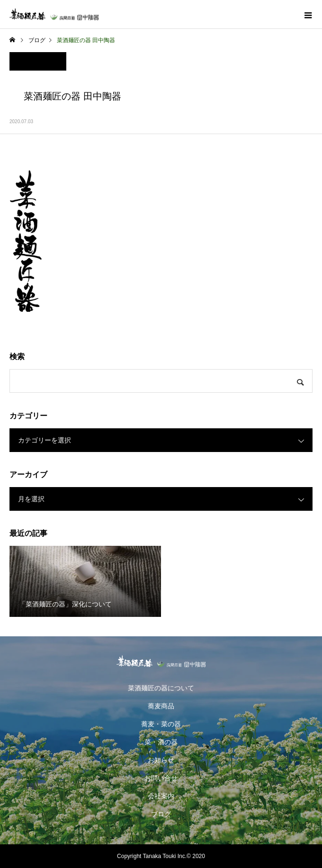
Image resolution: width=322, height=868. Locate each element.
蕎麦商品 (161, 706)
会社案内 (161, 796)
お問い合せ (161, 778)
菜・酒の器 (161, 742)
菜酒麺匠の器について (161, 688)
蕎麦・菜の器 (161, 724)
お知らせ (161, 760)
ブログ (161, 814)
